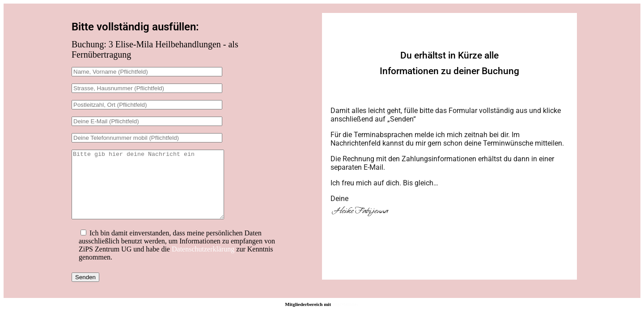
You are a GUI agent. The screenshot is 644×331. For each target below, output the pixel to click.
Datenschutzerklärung (203, 262)
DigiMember (346, 318)
